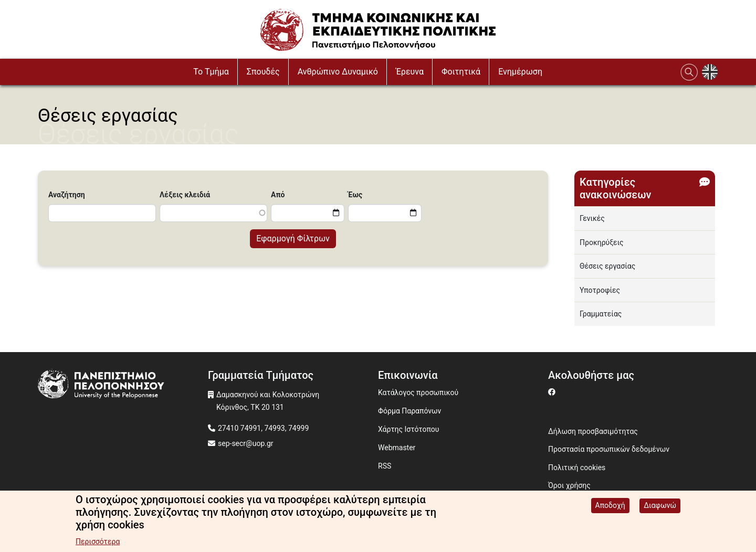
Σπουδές (263, 72)
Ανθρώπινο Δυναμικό (338, 72)
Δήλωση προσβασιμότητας (593, 431)
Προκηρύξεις (602, 242)
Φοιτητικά (461, 72)
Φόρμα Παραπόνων (409, 411)
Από (278, 195)
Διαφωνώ (660, 506)
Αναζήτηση (67, 195)
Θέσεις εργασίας (607, 266)
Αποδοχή (610, 506)
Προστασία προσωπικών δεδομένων (609, 449)
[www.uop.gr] (123, 385)
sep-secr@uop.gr (246, 443)
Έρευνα (410, 72)
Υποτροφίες (600, 290)
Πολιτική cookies (577, 468)
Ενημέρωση (520, 72)
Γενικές (592, 218)
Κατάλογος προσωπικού (418, 392)
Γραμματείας (601, 314)
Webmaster (397, 448)
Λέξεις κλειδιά (185, 195)
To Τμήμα (211, 72)
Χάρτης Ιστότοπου (408, 429)
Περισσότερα (98, 542)
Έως (355, 195)
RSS (385, 466)
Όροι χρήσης (569, 485)
